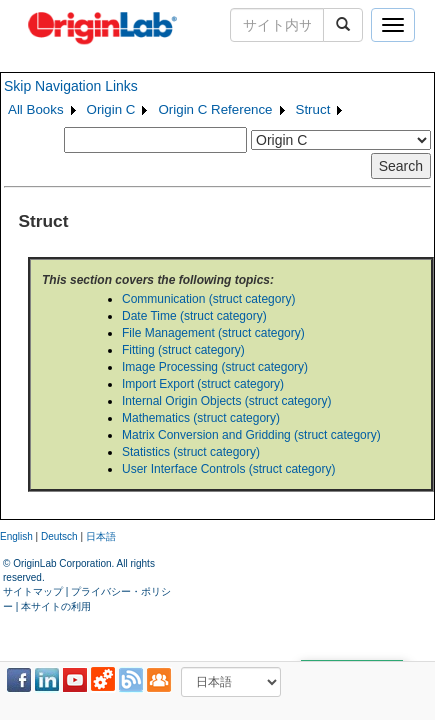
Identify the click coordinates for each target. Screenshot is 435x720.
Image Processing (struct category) (215, 367)
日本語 (101, 536)
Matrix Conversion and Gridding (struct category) (251, 435)
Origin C (111, 109)
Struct (313, 109)
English (16, 536)
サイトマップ (33, 591)
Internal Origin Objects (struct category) (226, 401)
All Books (36, 109)
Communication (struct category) (208, 299)
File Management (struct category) (213, 333)
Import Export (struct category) (203, 384)
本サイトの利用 (56, 606)
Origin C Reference (215, 109)
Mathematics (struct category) (201, 418)
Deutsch (59, 536)
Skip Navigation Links (71, 86)
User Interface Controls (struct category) (228, 469)
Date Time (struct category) (194, 316)
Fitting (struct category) (183, 350)
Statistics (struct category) (191, 452)
